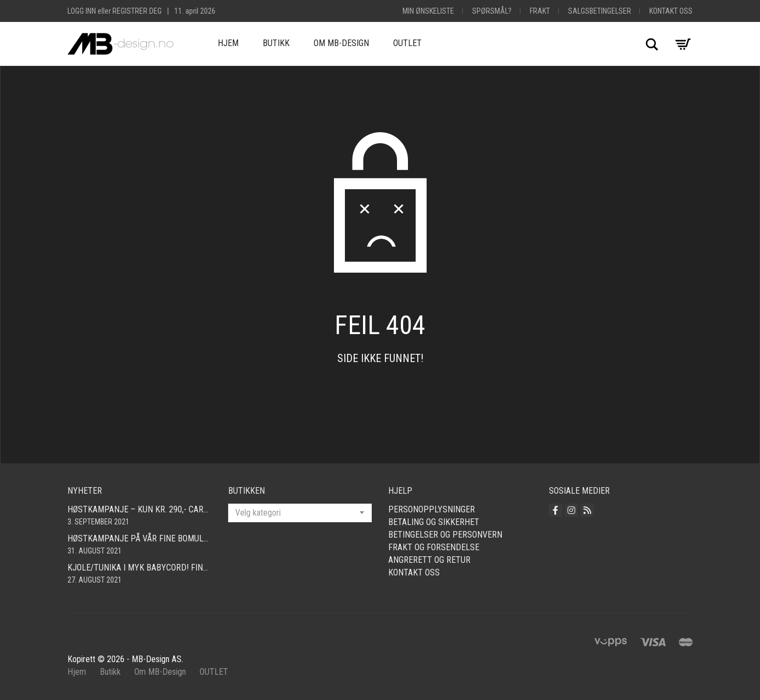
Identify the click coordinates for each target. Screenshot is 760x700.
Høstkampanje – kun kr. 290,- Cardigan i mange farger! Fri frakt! (140, 509)
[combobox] (300, 513)
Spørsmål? (492, 11)
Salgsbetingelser (600, 11)
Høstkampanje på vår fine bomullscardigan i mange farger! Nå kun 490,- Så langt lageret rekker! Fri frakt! (140, 538)
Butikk (276, 43)
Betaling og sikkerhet (434, 522)
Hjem (228, 43)
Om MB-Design (341, 43)
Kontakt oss (671, 11)
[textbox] (300, 513)
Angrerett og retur (429, 560)
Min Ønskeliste (428, 11)
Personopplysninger (432, 509)
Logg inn (82, 11)
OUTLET (407, 43)
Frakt (540, 11)
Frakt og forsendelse (434, 547)
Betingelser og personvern (445, 535)
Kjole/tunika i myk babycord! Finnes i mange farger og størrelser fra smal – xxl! (140, 568)
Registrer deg (137, 11)
